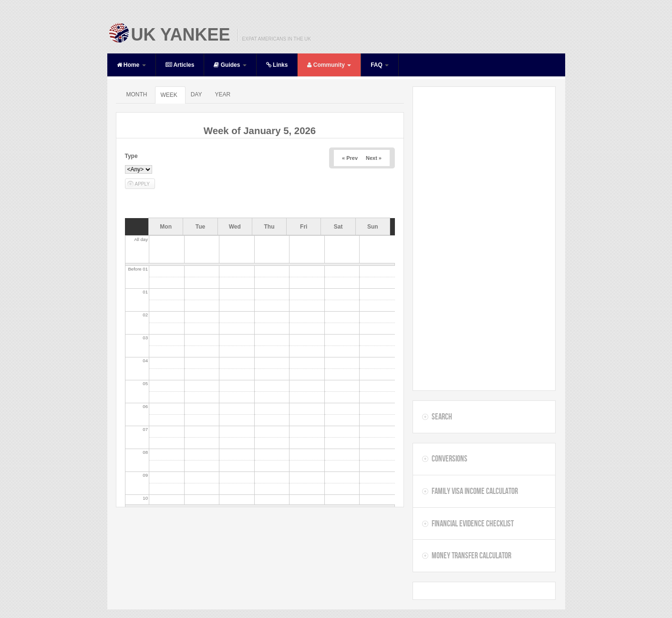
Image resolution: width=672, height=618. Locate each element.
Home (131, 65)
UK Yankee (181, 35)
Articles (180, 65)
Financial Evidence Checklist (473, 524)
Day (196, 94)
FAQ (380, 65)
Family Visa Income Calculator (475, 491)
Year (222, 94)
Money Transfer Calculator (471, 555)
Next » (374, 158)
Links (277, 65)
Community (329, 65)
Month (136, 94)
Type (131, 156)
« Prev (350, 158)
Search (442, 417)
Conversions (450, 459)
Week (169, 95)
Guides (230, 65)
